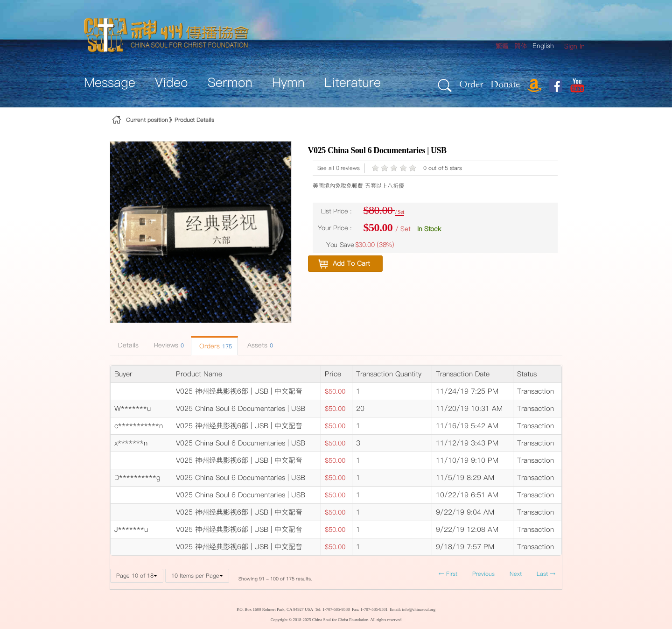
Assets (259, 345)
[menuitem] (574, 46)
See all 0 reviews (339, 168)
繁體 (502, 46)
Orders (214, 346)
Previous (483, 574)
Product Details (194, 120)
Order (471, 84)
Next (516, 574)
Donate (505, 84)
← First (448, 574)
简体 (521, 46)
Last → (546, 574)
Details (127, 345)
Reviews (168, 345)
